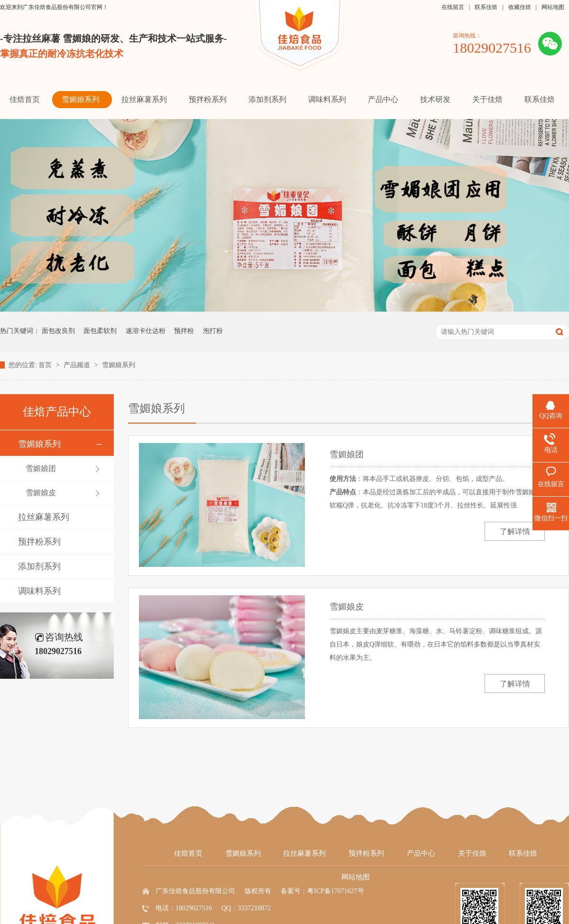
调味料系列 (39, 591)
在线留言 (453, 7)
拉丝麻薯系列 (44, 517)
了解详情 (515, 531)
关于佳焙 (472, 853)
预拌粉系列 (39, 542)
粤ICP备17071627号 (336, 891)
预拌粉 (184, 331)
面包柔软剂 (100, 331)
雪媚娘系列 (119, 365)
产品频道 (78, 365)
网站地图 (553, 7)
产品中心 (421, 853)
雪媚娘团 (41, 468)
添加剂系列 (39, 566)
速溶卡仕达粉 (146, 331)
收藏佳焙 (520, 7)
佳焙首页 (188, 853)
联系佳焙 (486, 7)
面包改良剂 (58, 331)
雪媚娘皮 (41, 493)
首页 (46, 365)
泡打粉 (213, 331)
